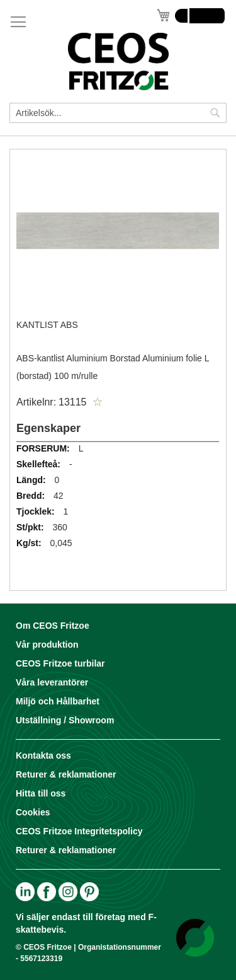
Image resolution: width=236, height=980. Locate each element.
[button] (98, 402)
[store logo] (118, 61)
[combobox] (118, 113)
